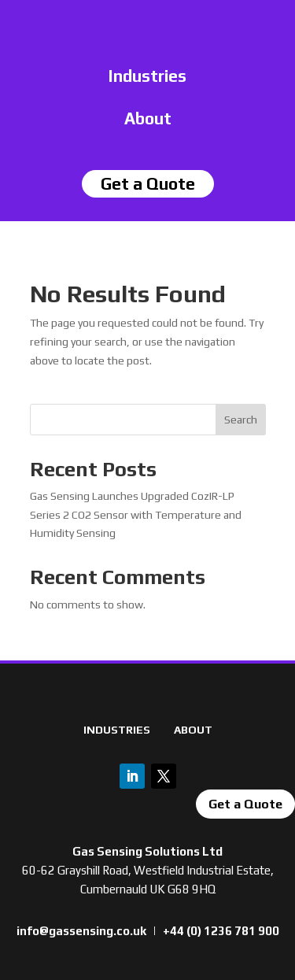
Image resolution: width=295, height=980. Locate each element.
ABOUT (193, 730)
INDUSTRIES (117, 730)
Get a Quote (245, 804)
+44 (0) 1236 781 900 (221, 931)
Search (241, 420)
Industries (147, 76)
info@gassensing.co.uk (81, 931)
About (148, 118)
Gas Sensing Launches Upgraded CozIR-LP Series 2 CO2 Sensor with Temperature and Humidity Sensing (136, 515)
